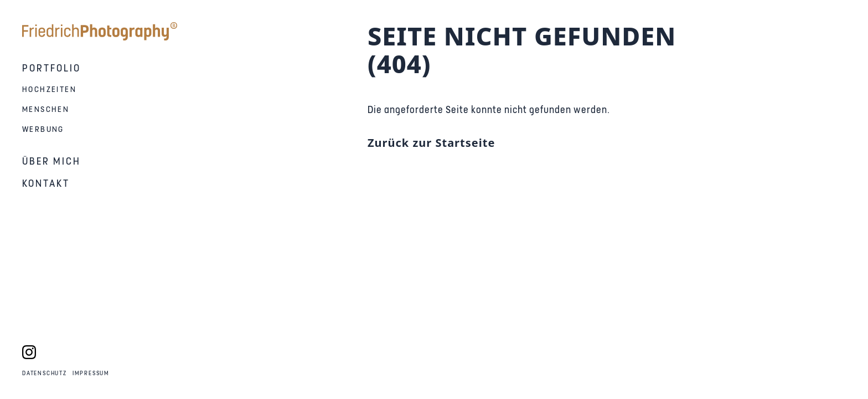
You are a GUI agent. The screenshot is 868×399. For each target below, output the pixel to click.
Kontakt (46, 183)
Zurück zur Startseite (431, 143)
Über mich (51, 161)
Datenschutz (45, 374)
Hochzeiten (49, 89)
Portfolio (51, 68)
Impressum (91, 374)
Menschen (46, 109)
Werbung (43, 129)
